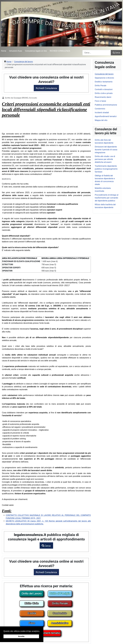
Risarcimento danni (103, 97)
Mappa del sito (101, 120)
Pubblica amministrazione (106, 105)
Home (4, 51)
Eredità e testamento (104, 82)
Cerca (116, 53)
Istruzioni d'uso (16, 51)
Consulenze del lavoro (104, 74)
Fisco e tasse (100, 101)
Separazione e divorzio (104, 78)
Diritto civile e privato (104, 93)
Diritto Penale (101, 86)
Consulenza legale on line (36, 51)
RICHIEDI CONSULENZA (60, 51)
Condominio (100, 109)
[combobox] (97, 53)
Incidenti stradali (102, 113)
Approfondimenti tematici (106, 116)
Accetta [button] (21, 636)
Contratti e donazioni (104, 89)
